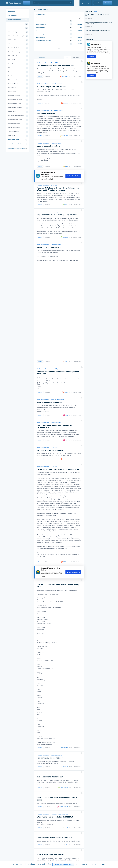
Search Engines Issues (18, 124)
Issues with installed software (16, 144)
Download (92, 57)
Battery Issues (18, 88)
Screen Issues (18, 64)
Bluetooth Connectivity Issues (18, 52)
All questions (11, 12)
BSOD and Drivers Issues (18, 40)
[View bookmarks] (89, 3)
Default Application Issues (18, 48)
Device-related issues (13, 140)
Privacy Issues (18, 92)
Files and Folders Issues (18, 28)
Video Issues (18, 136)
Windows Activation (18, 80)
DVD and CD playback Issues (18, 116)
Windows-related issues (14, 20)
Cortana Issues (18, 112)
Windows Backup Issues (18, 104)
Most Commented (12, 16)
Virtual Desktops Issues (18, 128)
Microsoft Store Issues (18, 96)
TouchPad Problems (18, 132)
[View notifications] (83, 3)
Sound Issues (18, 76)
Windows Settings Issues (18, 32)
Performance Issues (18, 24)
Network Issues (18, 72)
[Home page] (77, 3)
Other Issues (18, 44)
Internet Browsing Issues (18, 68)
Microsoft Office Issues (18, 60)
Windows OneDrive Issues (18, 120)
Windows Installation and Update (18, 36)
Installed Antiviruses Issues (18, 108)
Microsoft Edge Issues (18, 56)
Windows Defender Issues (18, 100)
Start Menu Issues (18, 84)
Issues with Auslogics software (16, 148)
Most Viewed (76, 57)
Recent (67, 57)
